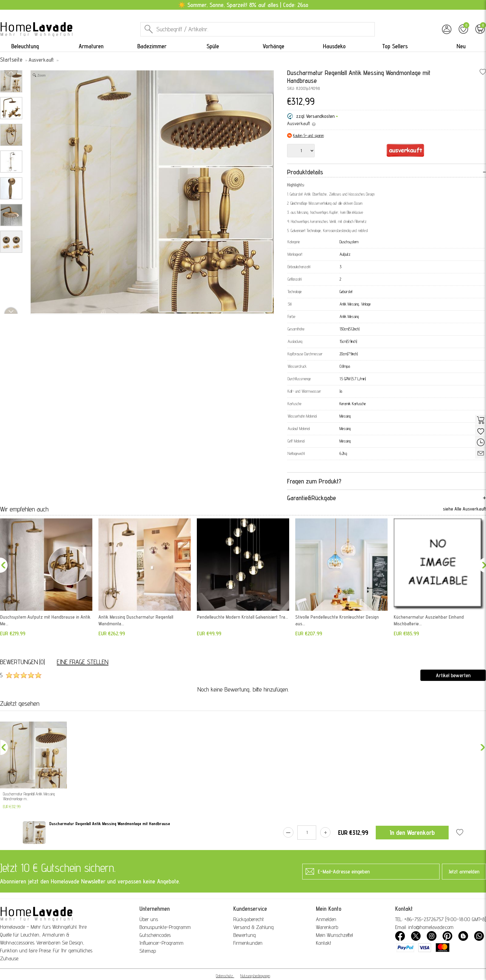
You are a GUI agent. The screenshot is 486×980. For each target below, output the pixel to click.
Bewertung (245, 935)
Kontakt (324, 943)
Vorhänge (274, 46)
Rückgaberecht (249, 919)
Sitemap (148, 951)
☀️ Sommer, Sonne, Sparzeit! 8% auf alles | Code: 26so (243, 5)
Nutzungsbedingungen (255, 976)
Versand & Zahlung (253, 927)
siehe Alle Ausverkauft (464, 509)
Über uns (149, 919)
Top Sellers (395, 46)
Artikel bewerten (453, 675)
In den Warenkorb (412, 832)
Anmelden (326, 919)
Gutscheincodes (155, 935)
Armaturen (91, 46)
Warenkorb (327, 927)
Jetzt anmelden (464, 871)
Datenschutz (224, 976)
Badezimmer (152, 46)
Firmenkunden (248, 943)
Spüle (213, 46)
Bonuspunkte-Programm (165, 927)
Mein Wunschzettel (334, 935)
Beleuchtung (25, 46)
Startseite (11, 60)
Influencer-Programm (161, 943)
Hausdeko (334, 46)
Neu (461, 46)
